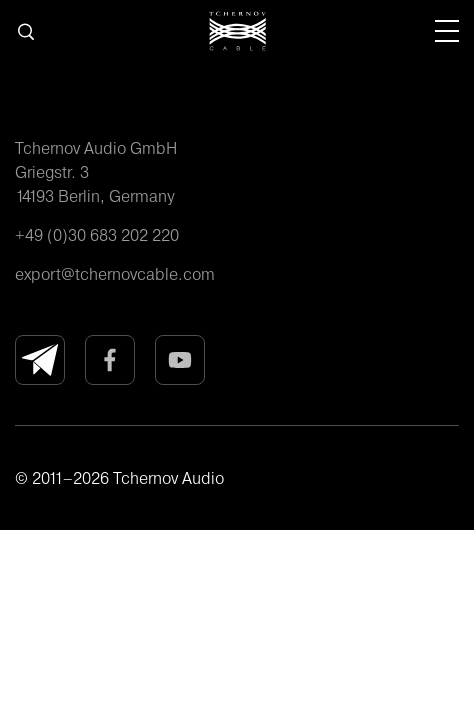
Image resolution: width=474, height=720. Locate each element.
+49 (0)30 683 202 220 (97, 235)
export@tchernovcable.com (115, 274)
